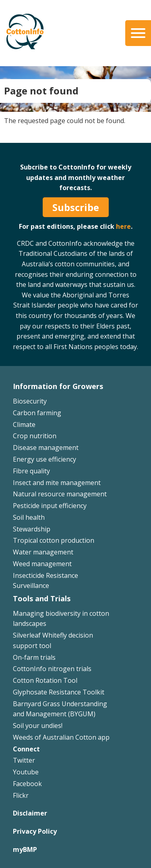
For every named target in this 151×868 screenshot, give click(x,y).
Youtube (26, 772)
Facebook (27, 784)
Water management (43, 552)
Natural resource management (60, 494)
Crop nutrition (35, 436)
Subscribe (76, 207)
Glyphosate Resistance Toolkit (59, 692)
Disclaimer (30, 813)
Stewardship (32, 529)
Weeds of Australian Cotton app (61, 737)
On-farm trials (34, 657)
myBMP (25, 849)
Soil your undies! (38, 726)
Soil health (29, 517)
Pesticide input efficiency (50, 506)
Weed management (42, 564)
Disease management (46, 448)
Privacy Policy (35, 831)
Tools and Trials (42, 598)
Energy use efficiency (44, 459)
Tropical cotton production (54, 540)
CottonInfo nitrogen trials (52, 669)
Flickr (21, 795)
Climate (24, 425)
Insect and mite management (57, 483)
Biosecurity (30, 401)
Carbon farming (37, 413)
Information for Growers (58, 386)
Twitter (24, 760)
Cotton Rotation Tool (45, 680)
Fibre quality (31, 471)
